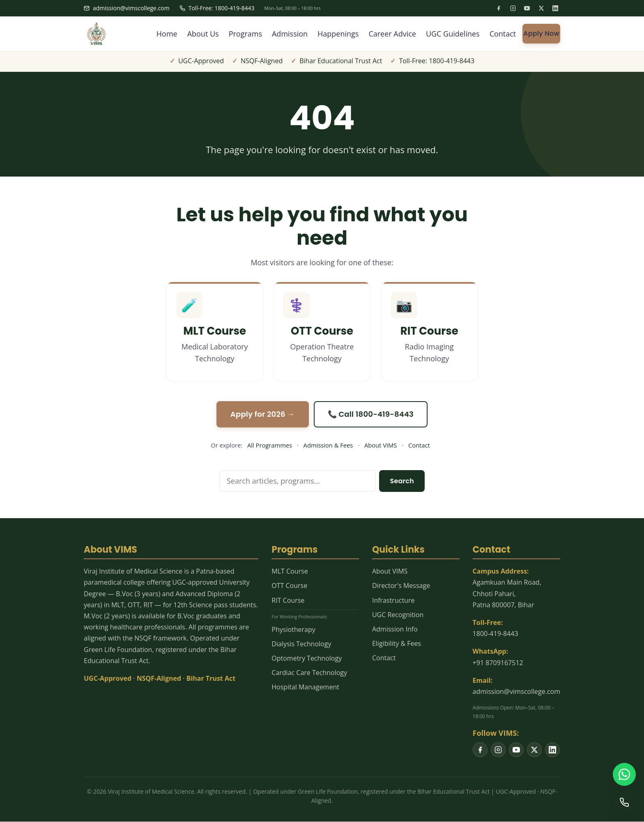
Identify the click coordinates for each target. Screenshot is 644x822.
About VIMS (381, 445)
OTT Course (289, 586)
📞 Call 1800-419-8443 (371, 414)
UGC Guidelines (453, 34)
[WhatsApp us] (624, 774)
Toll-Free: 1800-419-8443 (217, 8)
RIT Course (288, 600)
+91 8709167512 (498, 663)
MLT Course (290, 571)
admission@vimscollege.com (127, 8)
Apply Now (541, 33)
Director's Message (401, 586)
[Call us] (624, 802)
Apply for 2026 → (263, 414)
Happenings (338, 34)
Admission (290, 34)
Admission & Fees (328, 445)
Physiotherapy (293, 629)
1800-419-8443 (496, 634)
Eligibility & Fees (397, 643)
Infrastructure (393, 600)
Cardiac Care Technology (309, 673)
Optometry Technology (307, 658)
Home (167, 34)
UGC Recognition (398, 615)
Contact (503, 34)
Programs (245, 34)
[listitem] (499, 8)
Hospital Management (305, 687)
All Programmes (270, 445)
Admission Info (395, 629)
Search (402, 481)
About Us (203, 34)
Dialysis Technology (301, 644)
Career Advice (392, 34)
